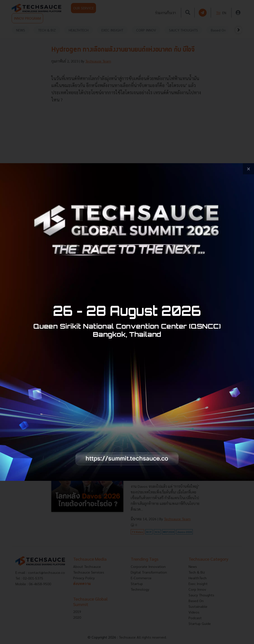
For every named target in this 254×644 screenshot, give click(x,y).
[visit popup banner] (127, 322)
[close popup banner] (248, 169)
